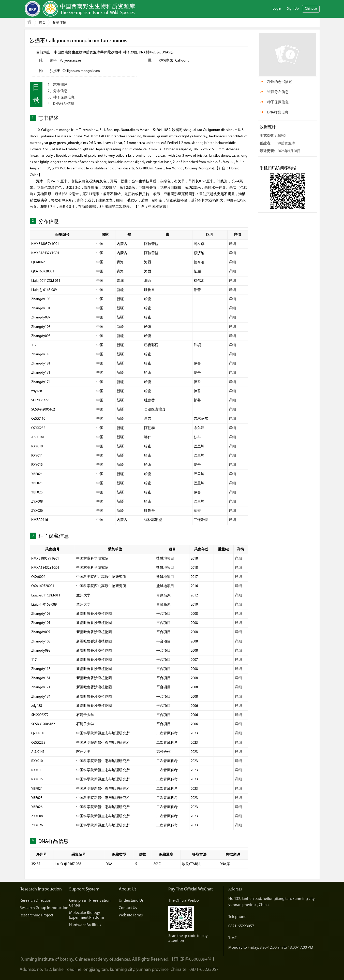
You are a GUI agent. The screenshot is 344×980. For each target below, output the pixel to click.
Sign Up (293, 9)
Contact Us (128, 908)
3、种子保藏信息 (61, 98)
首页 (42, 23)
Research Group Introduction (44, 908)
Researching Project (36, 915)
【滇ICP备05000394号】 (193, 960)
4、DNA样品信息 (61, 104)
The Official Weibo (184, 901)
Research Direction (35, 901)
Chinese (311, 9)
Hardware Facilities (85, 925)
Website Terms (131, 915)
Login (277, 9)
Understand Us (131, 901)
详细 (232, 244)
